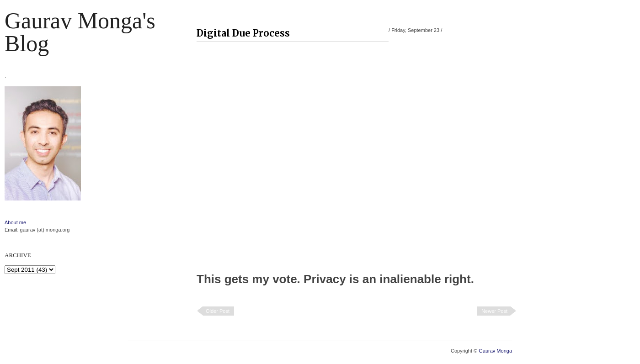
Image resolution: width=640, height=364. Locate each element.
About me (15, 222)
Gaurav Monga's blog (80, 32)
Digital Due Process (243, 33)
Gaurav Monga (495, 351)
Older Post (218, 311)
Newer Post (494, 311)
